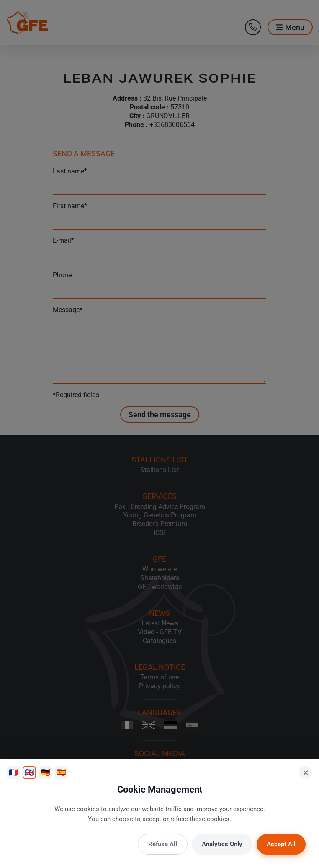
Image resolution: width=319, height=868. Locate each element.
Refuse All (163, 844)
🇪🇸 (61, 772)
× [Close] (306, 772)
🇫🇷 (13, 772)
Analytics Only (222, 844)
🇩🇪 (45, 772)
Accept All (281, 844)
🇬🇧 (29, 772)
